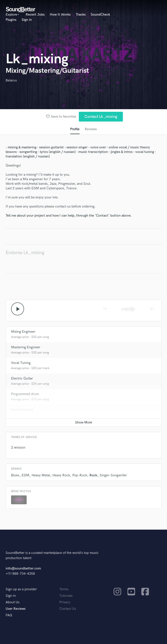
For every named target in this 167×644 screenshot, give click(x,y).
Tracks (81, 15)
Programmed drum (25, 394)
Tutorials (66, 596)
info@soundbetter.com (23, 569)
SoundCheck (100, 15)
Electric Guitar (22, 379)
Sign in (27, 20)
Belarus (11, 80)
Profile (75, 129)
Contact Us (68, 609)
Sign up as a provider (21, 589)
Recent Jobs (35, 15)
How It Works (60, 15)
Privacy (65, 602)
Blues (15, 475)
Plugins (11, 20)
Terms (64, 589)
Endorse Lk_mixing (25, 253)
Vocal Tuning (21, 363)
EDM (25, 475)
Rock (93, 475)
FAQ (9, 615)
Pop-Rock (80, 475)
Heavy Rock (61, 475)
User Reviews (16, 609)
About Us (13, 602)
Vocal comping (22, 410)
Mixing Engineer (23, 332)
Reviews (91, 129)
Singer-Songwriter (113, 475)
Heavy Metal (41, 475)
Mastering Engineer (26, 347)
